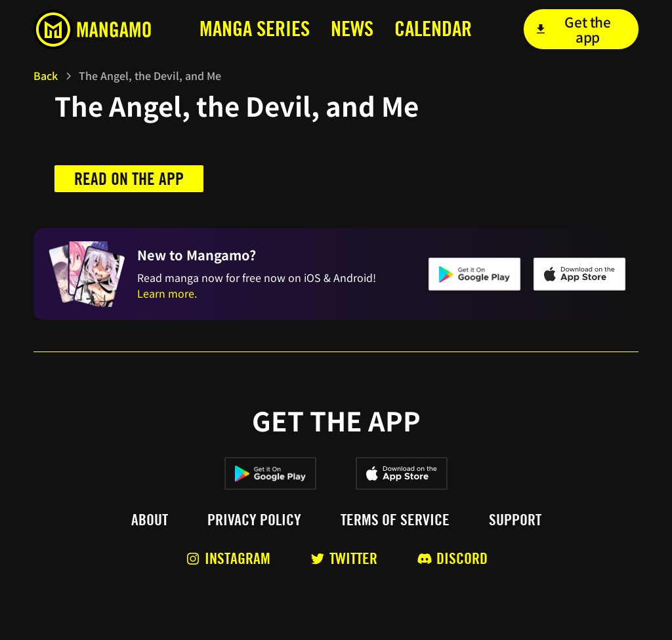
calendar (433, 29)
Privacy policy (254, 520)
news (352, 29)
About (150, 520)
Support (515, 520)
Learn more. (167, 293)
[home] (96, 30)
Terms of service (395, 520)
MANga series (255, 29)
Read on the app (129, 179)
